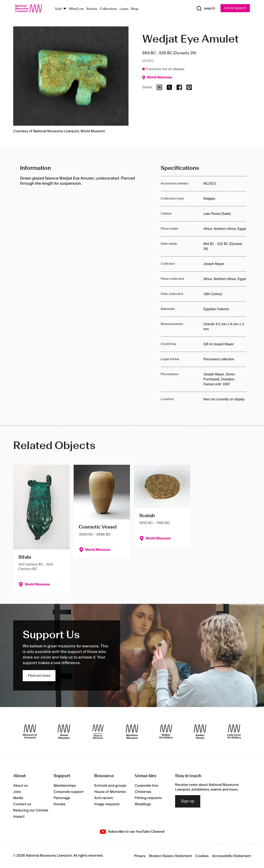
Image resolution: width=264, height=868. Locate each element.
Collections (108, 9)
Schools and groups (110, 786)
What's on (76, 9)
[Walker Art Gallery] (166, 732)
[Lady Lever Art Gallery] (234, 732)
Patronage (62, 798)
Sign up (188, 802)
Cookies (202, 856)
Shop (135, 9)
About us (21, 786)
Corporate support (69, 792)
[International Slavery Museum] (98, 732)
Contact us (22, 804)
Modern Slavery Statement (170, 856)
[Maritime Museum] (132, 732)
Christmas (143, 792)
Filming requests (148, 798)
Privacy (140, 856)
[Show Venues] (65, 9)
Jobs (17, 792)
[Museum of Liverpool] (30, 732)
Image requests (107, 804)
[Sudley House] (200, 732)
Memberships (65, 786)
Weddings (143, 804)
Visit (58, 9)
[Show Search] (204, 9)
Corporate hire (146, 786)
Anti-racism (104, 798)
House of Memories (110, 792)
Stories (92, 9)
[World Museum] (64, 732)
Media (18, 798)
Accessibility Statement (231, 856)
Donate (60, 804)
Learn (124, 9)
